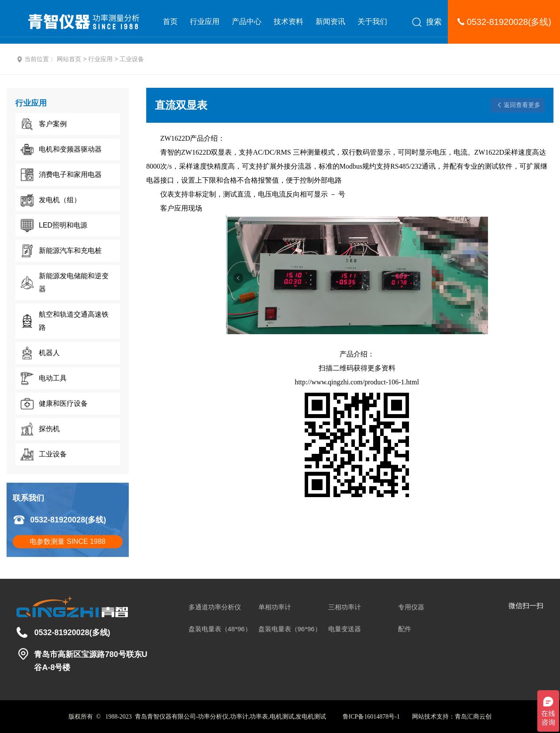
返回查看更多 (522, 105)
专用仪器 (411, 607)
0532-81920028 (498, 22)
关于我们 (372, 22)
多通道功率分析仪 (215, 607)
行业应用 (205, 22)
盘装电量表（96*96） (290, 629)
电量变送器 (345, 629)
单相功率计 (275, 607)
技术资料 (289, 22)
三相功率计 (345, 607)
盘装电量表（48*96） (220, 629)
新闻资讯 (330, 22)
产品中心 (247, 22)
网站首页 (69, 59)
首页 (170, 22)
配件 (405, 629)
